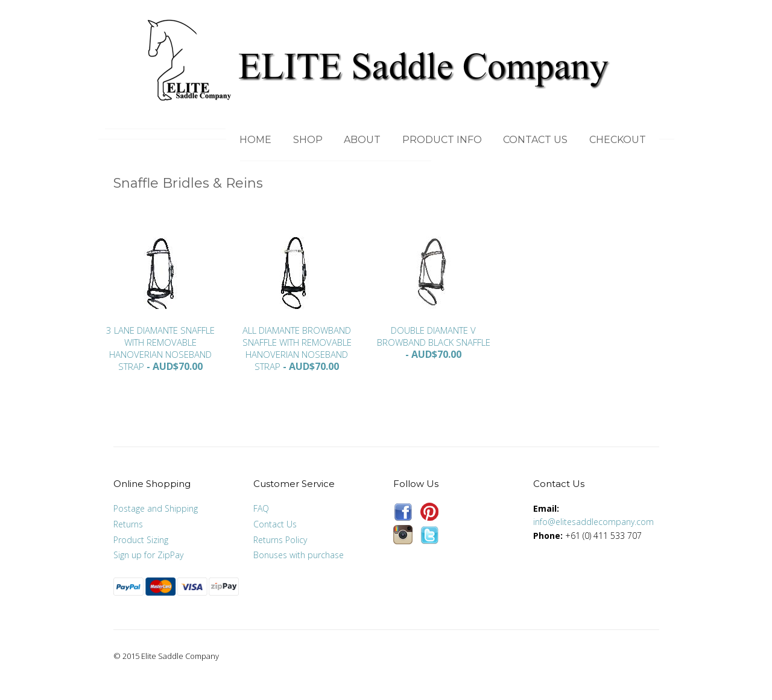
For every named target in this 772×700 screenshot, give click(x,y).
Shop (308, 140)
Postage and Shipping (156, 508)
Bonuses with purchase (299, 555)
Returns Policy (280, 540)
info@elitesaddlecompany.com (593, 522)
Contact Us (535, 140)
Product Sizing (141, 540)
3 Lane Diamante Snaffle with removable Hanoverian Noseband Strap (160, 348)
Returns (128, 524)
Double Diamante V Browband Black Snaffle (434, 336)
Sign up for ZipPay (148, 555)
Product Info (442, 140)
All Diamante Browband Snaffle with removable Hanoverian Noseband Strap (297, 348)
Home (255, 140)
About (362, 140)
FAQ (261, 508)
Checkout (618, 140)
